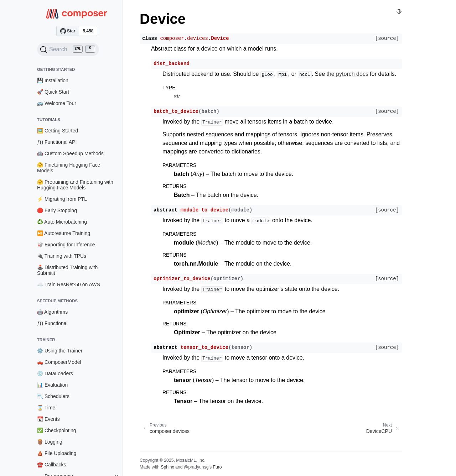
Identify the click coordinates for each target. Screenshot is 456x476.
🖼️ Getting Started (58, 131)
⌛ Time (46, 408)
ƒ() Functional (52, 323)
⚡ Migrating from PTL (62, 199)
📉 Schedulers (53, 396)
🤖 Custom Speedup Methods (70, 153)
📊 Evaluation (52, 385)
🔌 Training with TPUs (62, 256)
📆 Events (48, 419)
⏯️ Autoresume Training (64, 233)
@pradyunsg (196, 467)
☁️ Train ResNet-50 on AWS (69, 284)
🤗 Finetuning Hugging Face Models (69, 168)
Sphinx (167, 467)
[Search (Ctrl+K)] (68, 49)
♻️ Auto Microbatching (62, 222)
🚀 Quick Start (53, 92)
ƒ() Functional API (57, 142)
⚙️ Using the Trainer (60, 351)
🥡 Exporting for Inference (66, 245)
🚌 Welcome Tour (57, 103)
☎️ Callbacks (52, 465)
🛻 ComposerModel (59, 362)
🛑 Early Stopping (57, 210)
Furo (217, 467)
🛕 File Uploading (57, 453)
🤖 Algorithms (52, 312)
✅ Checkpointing (57, 430)
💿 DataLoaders (55, 373)
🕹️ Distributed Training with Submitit (67, 270)
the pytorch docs (348, 74)
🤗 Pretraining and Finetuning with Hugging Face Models (75, 185)
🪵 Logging (50, 442)
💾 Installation (53, 80)
